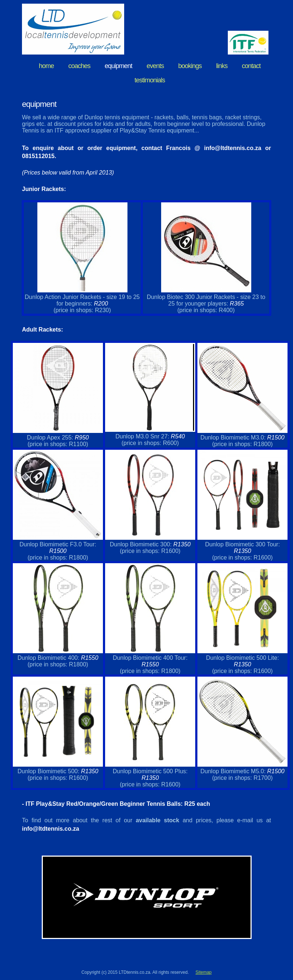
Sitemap (204, 972)
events (155, 66)
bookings (190, 66)
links (222, 66)
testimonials (150, 80)
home (46, 66)
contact (251, 66)
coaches (79, 66)
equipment (118, 66)
